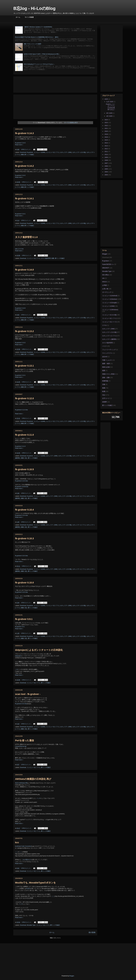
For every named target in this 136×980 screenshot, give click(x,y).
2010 (106, 154)
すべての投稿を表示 (71, 123)
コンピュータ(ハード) (109, 322)
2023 (106, 123)
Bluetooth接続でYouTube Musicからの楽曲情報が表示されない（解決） (37, 37)
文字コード (106, 398)
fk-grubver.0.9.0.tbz (21, 704)
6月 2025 (109, 113)
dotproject (18, 656)
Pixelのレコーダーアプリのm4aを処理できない (110, 107)
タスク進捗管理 (46, 258)
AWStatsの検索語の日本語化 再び (33, 779)
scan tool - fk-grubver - (28, 694)
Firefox (28, 888)
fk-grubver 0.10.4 (24, 510)
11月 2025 (110, 102)
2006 (106, 166)
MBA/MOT (106, 268)
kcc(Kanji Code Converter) (23, 846)
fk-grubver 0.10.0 (24, 583)
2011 (106, 152)
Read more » (19, 145)
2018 (106, 134)
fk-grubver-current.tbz (22, 487)
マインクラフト (107, 353)
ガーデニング (107, 292)
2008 (106, 160)
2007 (106, 163)
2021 (106, 128)
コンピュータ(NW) (40, 152)
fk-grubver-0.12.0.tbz (21, 410)
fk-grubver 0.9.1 (24, 619)
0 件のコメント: (26, 149)
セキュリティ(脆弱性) (109, 339)
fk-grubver (30, 152)
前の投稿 (92, 932)
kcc (17, 842)
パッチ (39, 798)
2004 (106, 172)
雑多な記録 (106, 367)
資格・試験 (106, 378)
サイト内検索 (29, 17)
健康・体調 (106, 364)
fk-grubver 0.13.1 (24, 366)
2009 (106, 157)
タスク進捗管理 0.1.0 (26, 237)
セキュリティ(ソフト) (79, 456)
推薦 (22, 155)
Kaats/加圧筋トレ (108, 264)
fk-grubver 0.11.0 (24, 435)
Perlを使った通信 (24, 740)
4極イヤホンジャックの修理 (32, 44)
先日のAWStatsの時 (21, 783)
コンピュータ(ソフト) (53, 152)
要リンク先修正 (29, 155)
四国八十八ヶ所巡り (109, 374)
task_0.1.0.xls (19, 249)
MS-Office (106, 275)
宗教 (104, 384)
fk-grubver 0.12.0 (24, 398)
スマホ (104, 325)
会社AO (105, 357)
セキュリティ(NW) (66, 152)
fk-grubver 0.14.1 (24, 198)
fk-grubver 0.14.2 (24, 166)
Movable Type (31, 925)
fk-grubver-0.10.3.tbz (21, 556)
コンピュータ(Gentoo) (110, 299)
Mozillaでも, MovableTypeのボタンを (35, 883)
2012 (106, 149)
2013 (106, 146)
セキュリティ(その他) (79, 152)
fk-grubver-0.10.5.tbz (21, 481)
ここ (16, 852)
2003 (106, 175)
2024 (106, 120)
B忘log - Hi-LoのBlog (34, 8)
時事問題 (105, 381)
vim (103, 278)
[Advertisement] (55, 84)
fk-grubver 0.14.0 (24, 270)
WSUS (104, 282)
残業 (104, 371)
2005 (106, 169)
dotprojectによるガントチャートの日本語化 (39, 650)
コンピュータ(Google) (110, 303)
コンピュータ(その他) (109, 315)
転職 (104, 391)
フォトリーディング (109, 350)
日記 (26, 458)
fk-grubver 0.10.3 (24, 538)
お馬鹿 (104, 285)
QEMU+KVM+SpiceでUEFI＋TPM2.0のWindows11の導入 (42, 54)
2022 (106, 126)
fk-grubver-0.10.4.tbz (21, 515)
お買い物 (105, 289)
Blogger (105, 254)
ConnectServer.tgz (21, 746)
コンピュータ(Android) (110, 296)
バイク (104, 346)
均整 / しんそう (107, 360)
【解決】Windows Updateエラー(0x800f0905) (38, 27)
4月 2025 (109, 116)
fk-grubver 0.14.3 (24, 133)
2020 (106, 131)
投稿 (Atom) (57, 938)
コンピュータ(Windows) (110, 310)
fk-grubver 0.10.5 (24, 469)
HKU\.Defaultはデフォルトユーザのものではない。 (40, 64)
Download (23, 152)
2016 (106, 137)
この (16, 669)
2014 (106, 143)
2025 (106, 99)
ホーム (18, 17)
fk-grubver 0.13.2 (24, 331)
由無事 (104, 402)
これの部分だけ (27, 860)
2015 (106, 140)
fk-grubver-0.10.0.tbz (21, 592)
